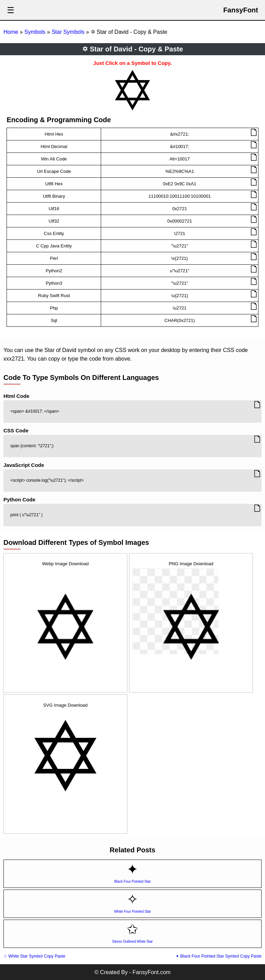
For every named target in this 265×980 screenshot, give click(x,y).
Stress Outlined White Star (132, 942)
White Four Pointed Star (133, 912)
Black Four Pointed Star (132, 881)
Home (11, 32)
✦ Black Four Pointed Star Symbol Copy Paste (219, 956)
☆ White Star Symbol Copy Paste (34, 956)
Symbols (35, 32)
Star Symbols (68, 32)
